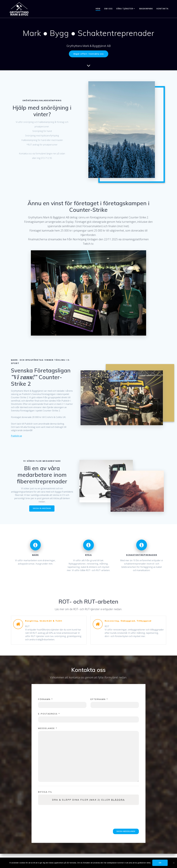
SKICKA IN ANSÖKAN (42, 508)
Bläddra (118, 800)
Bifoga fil (45, 792)
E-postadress (49, 714)
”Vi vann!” (24, 377)
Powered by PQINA (133, 806)
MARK (35, 555)
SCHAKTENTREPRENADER (142, 555)
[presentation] (59, 821)
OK (160, 863)
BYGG (88, 555)
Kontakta (162, 9)
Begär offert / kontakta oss (89, 54)
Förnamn (45, 699)
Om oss (108, 9)
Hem (98, 9)
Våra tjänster (125, 9)
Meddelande (48, 728)
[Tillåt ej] (174, 863)
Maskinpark (146, 9)
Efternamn (99, 699)
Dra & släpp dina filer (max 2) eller (88, 800)
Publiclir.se (16, 436)
